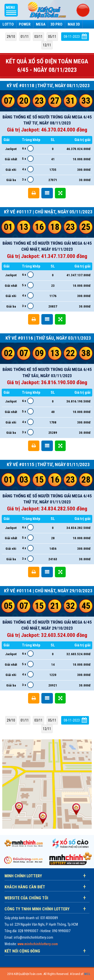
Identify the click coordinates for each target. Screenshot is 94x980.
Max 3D (74, 24)
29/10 (11, 37)
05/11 (52, 37)
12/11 (47, 45)
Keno (7, 32)
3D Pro (56, 24)
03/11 (38, 37)
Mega (41, 24)
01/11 (25, 37)
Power (25, 24)
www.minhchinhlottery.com (38, 944)
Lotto (8, 24)
